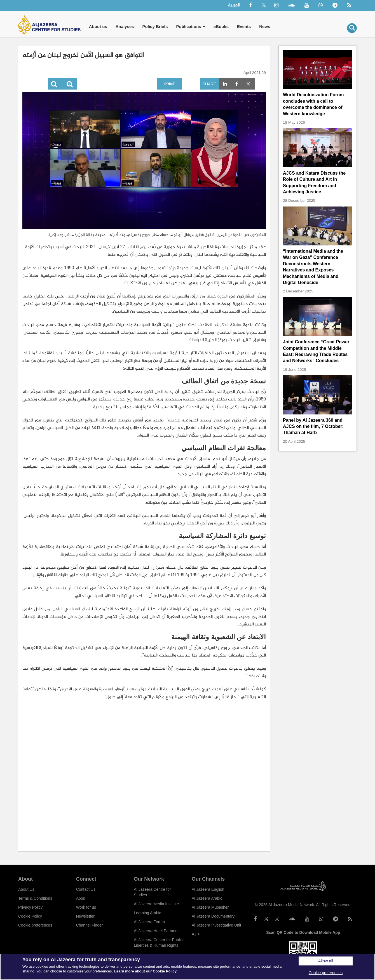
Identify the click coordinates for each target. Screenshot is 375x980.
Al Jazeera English (208, 889)
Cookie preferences (35, 925)
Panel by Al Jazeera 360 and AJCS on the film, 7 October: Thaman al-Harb (313, 426)
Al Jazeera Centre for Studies (152, 892)
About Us (26, 889)
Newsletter (85, 916)
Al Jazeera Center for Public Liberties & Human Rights (158, 943)
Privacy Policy (30, 907)
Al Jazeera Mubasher (210, 907)
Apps (81, 898)
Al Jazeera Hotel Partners (156, 931)
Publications (190, 26)
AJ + (196, 934)
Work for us (86, 907)
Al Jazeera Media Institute (156, 904)
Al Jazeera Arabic (207, 898)
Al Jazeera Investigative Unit (216, 925)
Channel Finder (90, 925)
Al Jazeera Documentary (213, 916)
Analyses (125, 26)
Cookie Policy (30, 916)
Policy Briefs (155, 26)
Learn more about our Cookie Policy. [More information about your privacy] (146, 971)
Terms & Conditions (35, 898)
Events (244, 26)
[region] (187, 967)
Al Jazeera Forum (149, 922)
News (265, 26)
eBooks (221, 26)
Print (170, 84)
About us (98, 26)
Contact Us (86, 889)
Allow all (326, 961)
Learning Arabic (147, 913)
